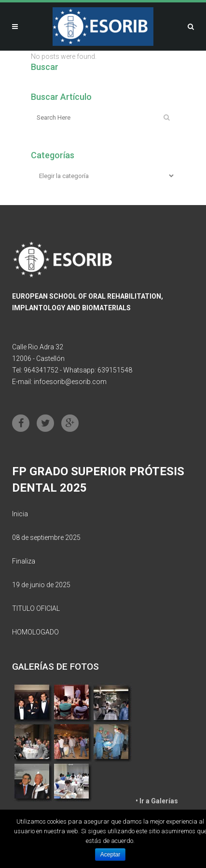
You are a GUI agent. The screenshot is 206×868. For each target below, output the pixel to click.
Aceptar (110, 854)
